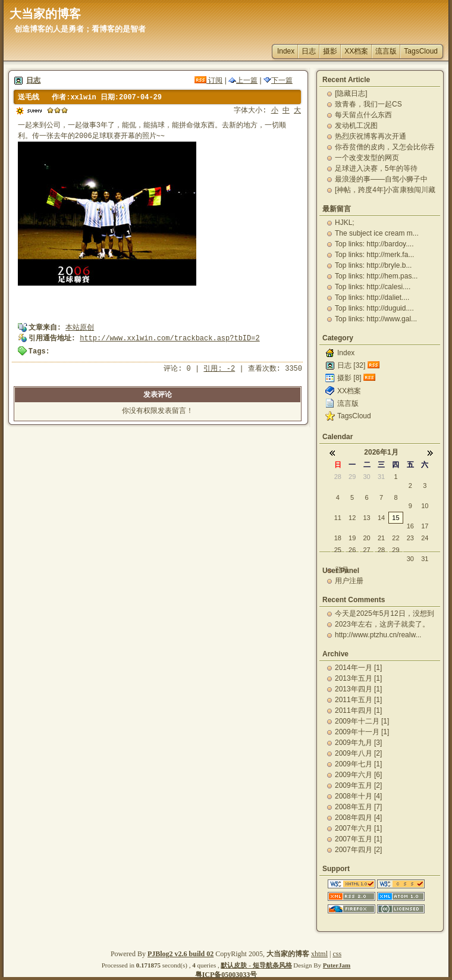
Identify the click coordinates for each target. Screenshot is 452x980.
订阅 (208, 80)
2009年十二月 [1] (362, 721)
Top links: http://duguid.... (374, 308)
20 (366, 538)
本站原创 (80, 328)
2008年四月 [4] (358, 818)
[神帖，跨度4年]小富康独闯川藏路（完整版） (385, 190)
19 (352, 538)
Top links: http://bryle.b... (373, 265)
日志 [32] (351, 365)
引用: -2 (219, 369)
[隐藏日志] (351, 93)
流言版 (386, 51)
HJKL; (345, 223)
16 (410, 526)
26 (352, 550)
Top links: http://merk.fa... (374, 255)
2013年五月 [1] (358, 678)
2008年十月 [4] (358, 796)
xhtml (319, 954)
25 (338, 550)
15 (395, 518)
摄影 (330, 51)
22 (395, 538)
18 (338, 538)
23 (410, 538)
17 (425, 526)
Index (286, 51)
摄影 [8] (349, 378)
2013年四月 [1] (358, 689)
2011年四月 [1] (358, 710)
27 (366, 550)
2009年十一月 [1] (362, 732)
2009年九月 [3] (358, 743)
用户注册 (349, 581)
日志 (309, 51)
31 (381, 477)
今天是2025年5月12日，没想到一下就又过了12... (384, 613)
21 (381, 538)
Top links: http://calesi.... (373, 287)
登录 (342, 570)
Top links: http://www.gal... (376, 319)
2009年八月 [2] (358, 753)
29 (352, 477)
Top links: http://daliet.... (372, 298)
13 (366, 518)
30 (366, 477)
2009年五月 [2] (358, 785)
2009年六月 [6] (358, 775)
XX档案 (356, 51)
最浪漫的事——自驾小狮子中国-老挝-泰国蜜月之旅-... (381, 179)
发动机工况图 (356, 126)
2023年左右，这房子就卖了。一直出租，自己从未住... (382, 624)
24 (425, 538)
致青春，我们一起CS (368, 104)
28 (338, 477)
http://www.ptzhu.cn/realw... (378, 635)
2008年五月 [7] (358, 807)
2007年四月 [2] (358, 850)
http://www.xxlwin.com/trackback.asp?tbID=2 (169, 339)
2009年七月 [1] (358, 764)
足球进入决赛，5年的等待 (376, 168)
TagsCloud (421, 51)
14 (381, 518)
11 (338, 518)
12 (352, 518)
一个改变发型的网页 (367, 158)
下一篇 (278, 80)
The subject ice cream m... (377, 233)
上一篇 (243, 80)
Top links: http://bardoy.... (374, 244)
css (337, 954)
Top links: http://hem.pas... (376, 276)
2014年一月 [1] (358, 668)
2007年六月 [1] (358, 828)
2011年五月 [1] (358, 700)
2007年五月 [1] (358, 839)
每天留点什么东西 (363, 115)
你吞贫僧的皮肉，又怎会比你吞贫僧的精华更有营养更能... (385, 147)
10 (425, 506)
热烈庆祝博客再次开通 (371, 136)
